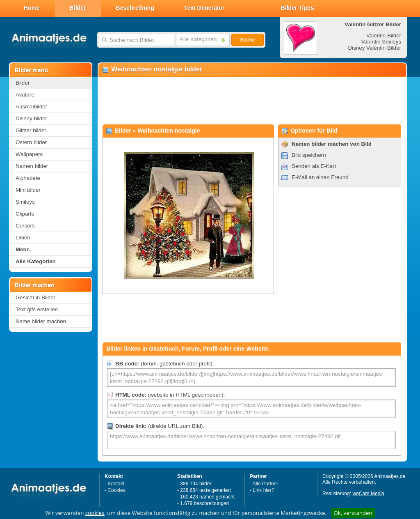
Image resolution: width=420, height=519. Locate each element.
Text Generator (204, 8)
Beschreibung (135, 8)
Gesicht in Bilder (35, 297)
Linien (23, 238)
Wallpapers (29, 154)
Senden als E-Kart (314, 166)
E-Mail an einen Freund (320, 177)
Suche (247, 40)
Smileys (25, 202)
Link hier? (263, 490)
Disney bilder (31, 118)
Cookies (116, 490)
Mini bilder (28, 190)
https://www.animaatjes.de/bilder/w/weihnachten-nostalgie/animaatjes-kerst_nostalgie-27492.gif (251, 440)
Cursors (25, 226)
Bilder (78, 8)
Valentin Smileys (381, 42)
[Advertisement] (252, 101)
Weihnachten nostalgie (169, 131)
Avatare (25, 95)
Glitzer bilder (31, 130)
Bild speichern (309, 155)
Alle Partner (266, 484)
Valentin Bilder (384, 36)
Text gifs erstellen (37, 309)
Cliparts (25, 214)
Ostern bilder (31, 142)
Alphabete (28, 178)
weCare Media (368, 494)
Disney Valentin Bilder (375, 48)
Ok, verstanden (353, 513)
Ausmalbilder (31, 107)
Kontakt (116, 484)
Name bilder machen (41, 321)
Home (32, 8)
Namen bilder (32, 166)
